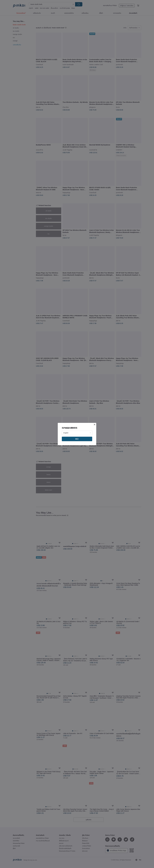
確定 (77, 439)
